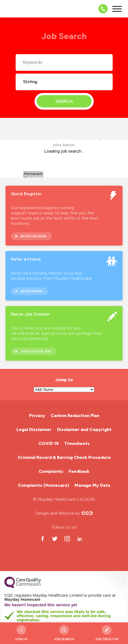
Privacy (37, 416)
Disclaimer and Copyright (84, 429)
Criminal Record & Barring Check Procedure (64, 457)
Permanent (33, 174)
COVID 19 (49, 443)
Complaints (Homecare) (43, 485)
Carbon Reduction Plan (75, 416)
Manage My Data (92, 485)
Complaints (51, 471)
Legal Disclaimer (34, 429)
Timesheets (77, 443)
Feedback (79, 471)
